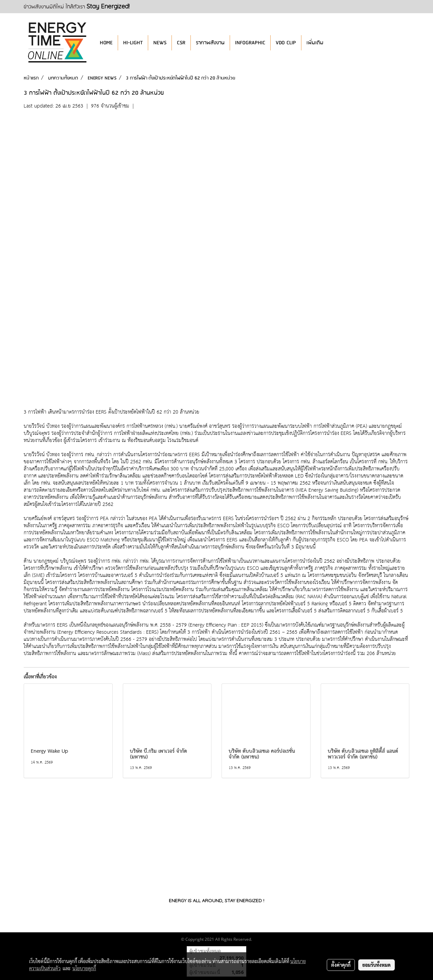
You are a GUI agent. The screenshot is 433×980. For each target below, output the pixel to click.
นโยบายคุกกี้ (84, 968)
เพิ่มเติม (315, 43)
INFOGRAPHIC (250, 43)
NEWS (160, 43)
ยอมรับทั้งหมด (377, 965)
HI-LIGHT (133, 43)
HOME (106, 43)
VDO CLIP (286, 43)
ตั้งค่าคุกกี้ (341, 965)
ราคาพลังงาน (210, 43)
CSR (181, 43)
